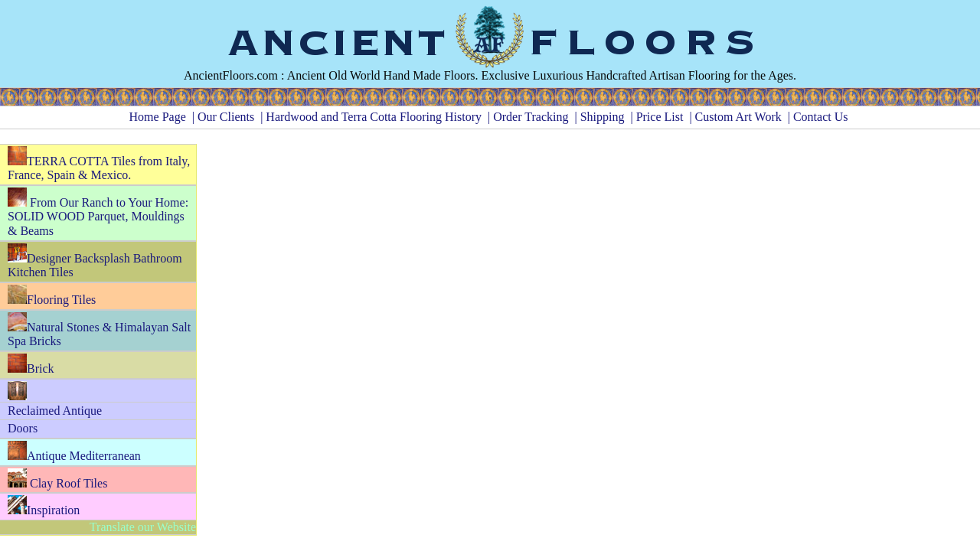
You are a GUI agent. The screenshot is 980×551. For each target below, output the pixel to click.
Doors (23, 428)
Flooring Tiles (52, 295)
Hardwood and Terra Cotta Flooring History (374, 117)
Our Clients (226, 117)
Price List (660, 117)
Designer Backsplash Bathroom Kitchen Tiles (95, 261)
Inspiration (44, 506)
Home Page (158, 117)
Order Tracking (531, 117)
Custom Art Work (738, 117)
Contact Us (821, 117)
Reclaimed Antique (55, 411)
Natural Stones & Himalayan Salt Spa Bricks (99, 330)
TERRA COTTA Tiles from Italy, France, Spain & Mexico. (99, 164)
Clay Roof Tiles (57, 479)
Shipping (603, 117)
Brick (31, 364)
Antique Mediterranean (74, 452)
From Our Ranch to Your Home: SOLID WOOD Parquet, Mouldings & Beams (98, 212)
